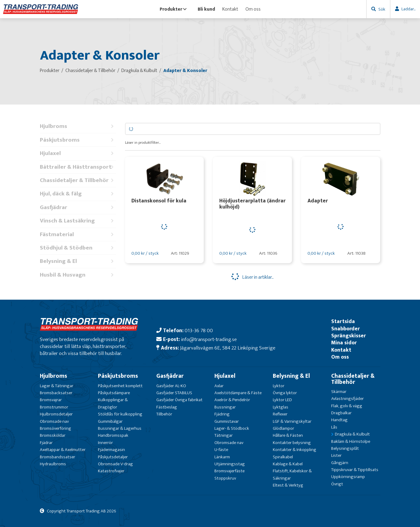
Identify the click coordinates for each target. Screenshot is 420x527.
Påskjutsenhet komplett (120, 386)
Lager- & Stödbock (232, 428)
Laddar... (408, 9)
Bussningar (225, 407)
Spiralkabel (283, 457)
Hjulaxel (78, 153)
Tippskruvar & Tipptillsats (355, 470)
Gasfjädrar (78, 207)
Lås (334, 427)
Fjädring (222, 414)
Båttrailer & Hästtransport (78, 167)
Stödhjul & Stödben (78, 248)
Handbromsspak (113, 435)
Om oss (253, 9)
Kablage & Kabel (288, 464)
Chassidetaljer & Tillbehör (78, 180)
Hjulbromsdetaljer (56, 414)
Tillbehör (164, 414)
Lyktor (279, 386)
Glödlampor (283, 428)
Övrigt (337, 484)
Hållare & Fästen (288, 435)
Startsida (343, 321)
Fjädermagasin (111, 450)
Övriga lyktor (285, 393)
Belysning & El (78, 261)
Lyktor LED (282, 400)
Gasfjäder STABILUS (174, 393)
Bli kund (206, 9)
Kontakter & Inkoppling (295, 450)
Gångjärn (340, 463)
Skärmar (339, 392)
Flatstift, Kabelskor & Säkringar (292, 474)
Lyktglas (281, 407)
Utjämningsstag (230, 464)
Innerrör (105, 443)
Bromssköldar (53, 435)
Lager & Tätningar (57, 386)
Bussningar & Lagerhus (120, 428)
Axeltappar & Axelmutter (63, 450)
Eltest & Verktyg (288, 485)
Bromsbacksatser (56, 393)
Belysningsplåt (345, 448)
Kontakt (230, 9)
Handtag (339, 420)
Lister (336, 455)
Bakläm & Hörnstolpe (351, 441)
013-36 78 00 (199, 331)
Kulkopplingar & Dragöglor (113, 403)
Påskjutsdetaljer (113, 457)
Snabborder (345, 329)
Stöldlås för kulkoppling (120, 414)
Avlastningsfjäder (347, 399)
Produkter (173, 9)
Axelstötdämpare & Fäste (238, 393)
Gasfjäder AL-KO (171, 386)
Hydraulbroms (53, 464)
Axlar (219, 386)
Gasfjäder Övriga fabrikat (179, 400)
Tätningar (224, 435)
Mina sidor (344, 343)
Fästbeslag (167, 407)
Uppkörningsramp (348, 477)
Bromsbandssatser (57, 457)
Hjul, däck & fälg (78, 194)
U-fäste (221, 450)
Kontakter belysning (292, 443)
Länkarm (222, 457)
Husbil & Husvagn (78, 275)
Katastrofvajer (111, 471)
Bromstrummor (54, 407)
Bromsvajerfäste (229, 471)
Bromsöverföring (56, 428)
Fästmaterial (78, 234)
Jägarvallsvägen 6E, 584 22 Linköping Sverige (228, 348)
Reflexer (280, 414)
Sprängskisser (349, 336)
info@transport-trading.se (209, 339)
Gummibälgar (110, 421)
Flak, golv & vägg (347, 406)
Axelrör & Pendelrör (232, 400)
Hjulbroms (78, 126)
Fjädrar (46, 443)
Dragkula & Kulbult (352, 434)
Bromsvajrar (51, 400)
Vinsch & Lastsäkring (78, 221)
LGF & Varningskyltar (292, 421)
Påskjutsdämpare (114, 393)
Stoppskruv (225, 478)
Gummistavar (227, 421)
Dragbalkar (341, 413)
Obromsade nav (54, 421)
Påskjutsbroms (78, 140)
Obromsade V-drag (115, 464)
